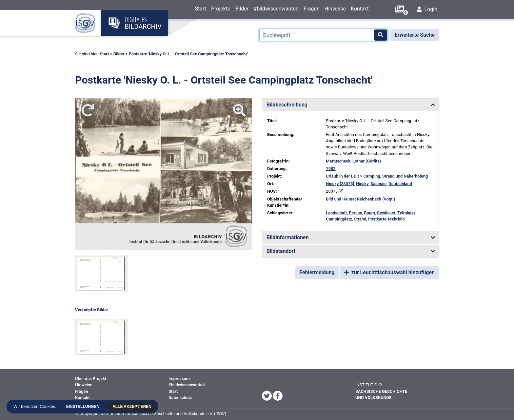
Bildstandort (281, 251)
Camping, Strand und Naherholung (395, 176)
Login (427, 9)
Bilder (242, 9)
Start (200, 9)
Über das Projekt (91, 379)
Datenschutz (180, 398)
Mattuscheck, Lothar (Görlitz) (353, 161)
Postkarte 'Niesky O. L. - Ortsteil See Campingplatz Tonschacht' (188, 54)
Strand (360, 219)
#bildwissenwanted (276, 9)
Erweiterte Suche (415, 35)
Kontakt (360, 9)
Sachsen (378, 184)
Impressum (179, 379)
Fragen (312, 9)
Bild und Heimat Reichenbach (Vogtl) (360, 199)
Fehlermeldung (317, 272)
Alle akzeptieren (133, 407)
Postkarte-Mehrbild (386, 219)
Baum (370, 213)
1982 (331, 169)
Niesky (362, 184)
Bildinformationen (288, 237)
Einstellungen (84, 407)
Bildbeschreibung (287, 105)
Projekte (221, 9)
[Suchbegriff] (324, 35)
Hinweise (335, 9)
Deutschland (400, 184)
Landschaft (336, 213)
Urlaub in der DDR (342, 176)
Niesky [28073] (340, 184)
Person (356, 213)
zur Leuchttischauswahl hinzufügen (389, 272)
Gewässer (386, 213)
